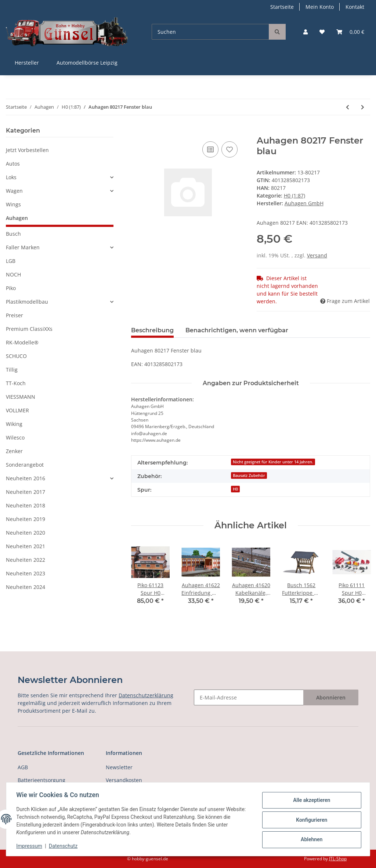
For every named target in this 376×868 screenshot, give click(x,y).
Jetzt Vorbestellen (27, 150)
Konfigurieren (310, 820)
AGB (23, 767)
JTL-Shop (338, 859)
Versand (317, 255)
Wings (13, 204)
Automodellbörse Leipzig (87, 63)
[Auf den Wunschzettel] (229, 149)
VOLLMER (17, 410)
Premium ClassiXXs (29, 329)
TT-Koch (16, 383)
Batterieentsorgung (41, 780)
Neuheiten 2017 (26, 492)
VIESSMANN (21, 397)
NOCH (13, 274)
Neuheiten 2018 (26, 505)
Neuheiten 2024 (26, 587)
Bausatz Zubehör (249, 475)
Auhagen (17, 218)
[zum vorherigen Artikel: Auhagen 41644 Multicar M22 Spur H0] (348, 107)
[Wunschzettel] (322, 32)
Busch (13, 234)
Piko (11, 288)
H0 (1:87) (294, 196)
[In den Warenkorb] (137, 131)
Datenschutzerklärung (146, 695)
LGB (11, 261)
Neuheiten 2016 (26, 478)
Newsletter (119, 767)
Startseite (282, 7)
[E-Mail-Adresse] (249, 697)
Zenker (14, 451)
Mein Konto (320, 7)
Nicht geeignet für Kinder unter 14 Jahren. (273, 462)
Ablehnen (310, 839)
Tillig (12, 370)
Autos (13, 164)
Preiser (15, 315)
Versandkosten (124, 780)
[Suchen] (210, 32)
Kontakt (355, 7)
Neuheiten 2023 (26, 573)
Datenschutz (65, 846)
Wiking (14, 424)
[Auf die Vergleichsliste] (210, 149)
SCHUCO (16, 356)
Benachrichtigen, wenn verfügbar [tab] (237, 330)
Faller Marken (23, 247)
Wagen (14, 191)
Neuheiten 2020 (26, 533)
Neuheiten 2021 (26, 546)
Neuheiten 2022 (26, 560)
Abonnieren (331, 697)
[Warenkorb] (350, 32)
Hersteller (27, 63)
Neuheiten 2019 (26, 519)
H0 (235, 489)
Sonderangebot (25, 465)
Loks (11, 177)
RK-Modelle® (22, 342)
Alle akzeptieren (310, 801)
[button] (305, 32)
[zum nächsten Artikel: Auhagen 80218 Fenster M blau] (363, 107)
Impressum (31, 846)
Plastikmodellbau (27, 302)
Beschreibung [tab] (152, 330)
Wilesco (15, 437)
